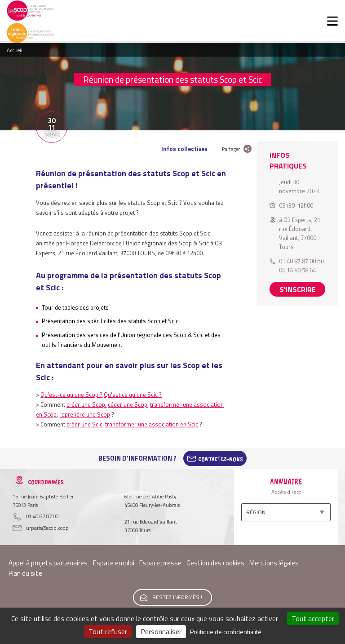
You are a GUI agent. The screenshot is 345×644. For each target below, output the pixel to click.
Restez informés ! (177, 597)
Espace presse (160, 563)
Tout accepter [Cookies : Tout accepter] (313, 618)
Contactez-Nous (221, 458)
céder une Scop (128, 404)
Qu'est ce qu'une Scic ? (133, 395)
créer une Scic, (85, 424)
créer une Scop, (86, 404)
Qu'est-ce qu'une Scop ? (71, 395)
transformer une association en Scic (152, 424)
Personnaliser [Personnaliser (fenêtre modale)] (161, 631)
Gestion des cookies (215, 563)
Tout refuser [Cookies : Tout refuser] (108, 631)
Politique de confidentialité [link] (226, 632)
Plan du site (25, 573)
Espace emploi (114, 563)
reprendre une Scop (85, 414)
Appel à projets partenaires (48, 563)
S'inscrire (298, 289)
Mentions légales (274, 563)
